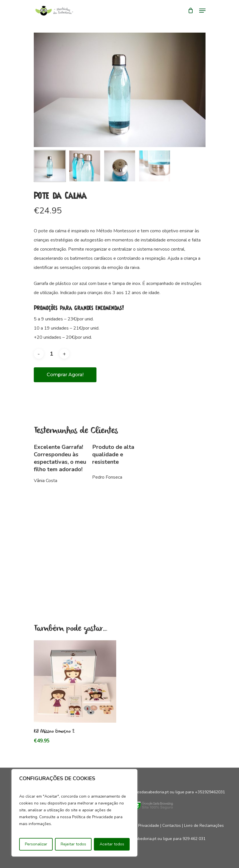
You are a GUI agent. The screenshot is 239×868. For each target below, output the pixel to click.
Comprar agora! (65, 375)
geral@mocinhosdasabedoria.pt (140, 792)
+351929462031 (210, 792)
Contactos (172, 826)
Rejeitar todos (73, 844)
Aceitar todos (112, 844)
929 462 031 (194, 839)
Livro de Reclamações (204, 826)
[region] (74, 813)
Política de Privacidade (139, 826)
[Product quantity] (52, 354)
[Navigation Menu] (202, 11)
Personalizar (36, 844)
